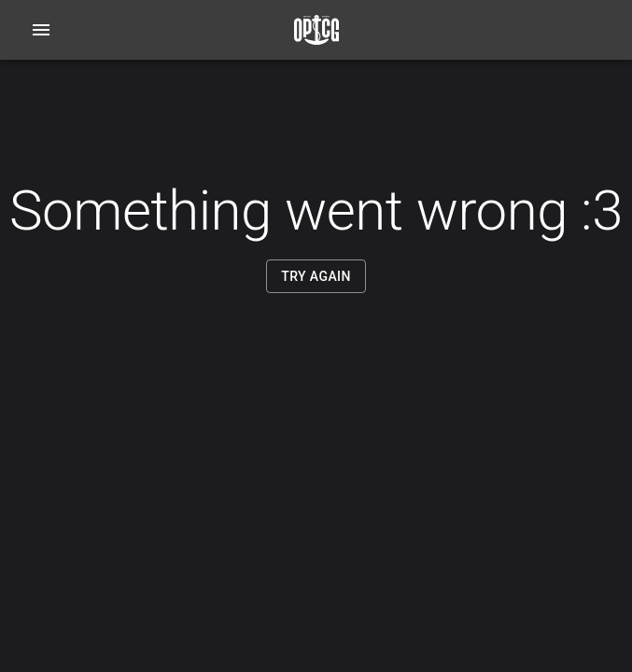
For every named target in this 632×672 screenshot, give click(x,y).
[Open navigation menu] (41, 30)
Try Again (316, 277)
